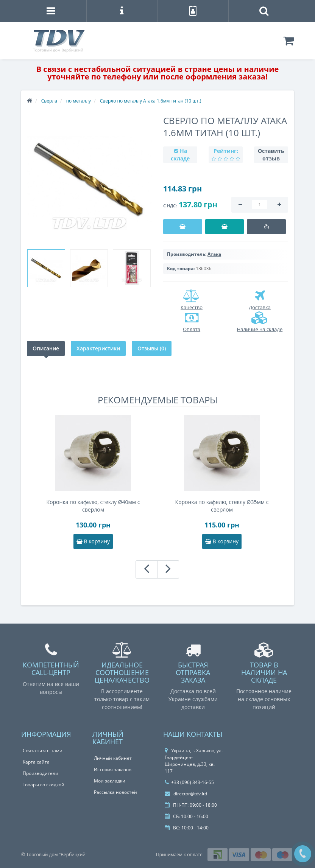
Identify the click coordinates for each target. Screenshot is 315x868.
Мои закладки (110, 781)
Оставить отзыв (271, 155)
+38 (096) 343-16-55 (189, 782)
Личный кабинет (113, 758)
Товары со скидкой (44, 785)
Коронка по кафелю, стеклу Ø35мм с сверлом (222, 506)
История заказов (113, 769)
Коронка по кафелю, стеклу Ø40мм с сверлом (93, 506)
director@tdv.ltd (186, 794)
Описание (46, 348)
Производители (41, 773)
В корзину (93, 541)
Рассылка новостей (115, 792)
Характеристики (98, 348)
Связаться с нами (43, 751)
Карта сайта (36, 762)
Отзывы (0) (152, 348)
